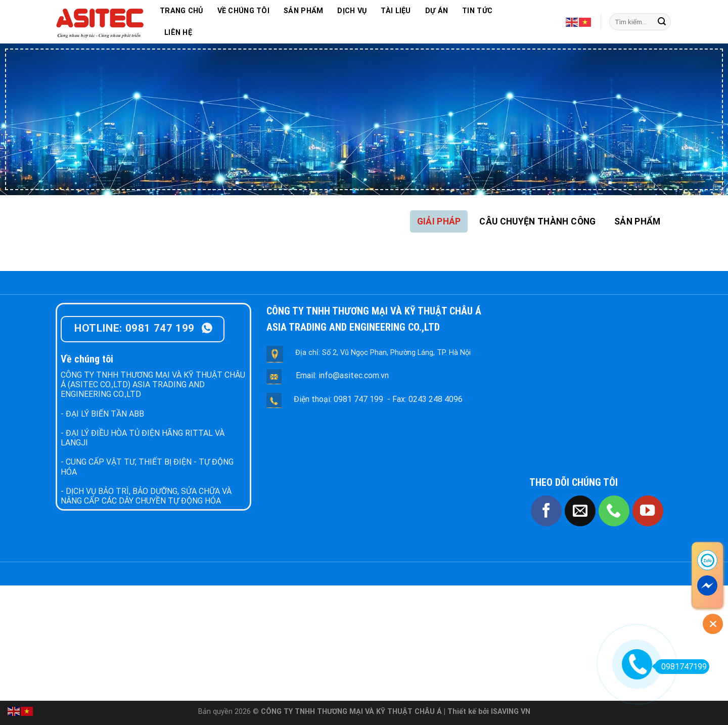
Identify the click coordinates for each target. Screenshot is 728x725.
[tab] (439, 221)
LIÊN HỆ (178, 33)
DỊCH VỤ (352, 11)
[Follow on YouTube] (648, 511)
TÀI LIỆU (396, 11)
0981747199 (681, 667)
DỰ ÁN (437, 11)
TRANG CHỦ (181, 11)
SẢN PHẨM (303, 11)
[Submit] (662, 22)
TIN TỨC (477, 11)
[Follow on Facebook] (546, 511)
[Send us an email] (580, 511)
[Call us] (614, 511)
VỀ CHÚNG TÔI (243, 11)
